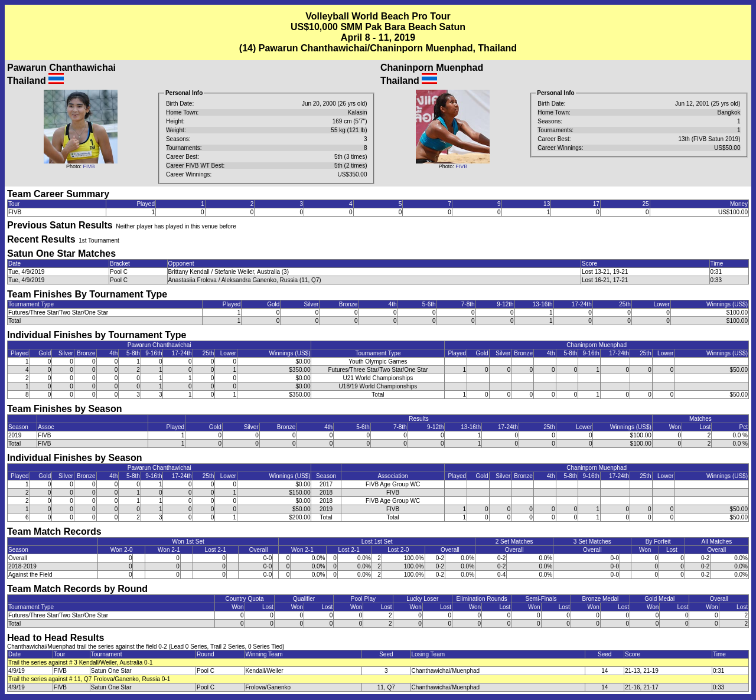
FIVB (89, 166)
